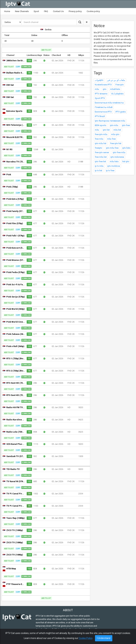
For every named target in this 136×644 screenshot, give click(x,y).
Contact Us (58, 11)
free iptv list (116, 143)
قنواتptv (99, 80)
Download (26, 67)
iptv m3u (114, 125)
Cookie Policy (85, 638)
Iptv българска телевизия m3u (110, 121)
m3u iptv (115, 134)
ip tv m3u (99, 166)
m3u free (111, 139)
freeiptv (98, 148)
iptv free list (100, 161)
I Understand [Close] (104, 638)
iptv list (106, 130)
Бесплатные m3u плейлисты (109, 103)
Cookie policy (93, 11)
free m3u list (101, 157)
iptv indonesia (117, 157)
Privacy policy (75, 11)
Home (7, 11)
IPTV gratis (121, 112)
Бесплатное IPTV (103, 112)
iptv (105, 89)
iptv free (126, 125)
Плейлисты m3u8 (104, 107)
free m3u (99, 139)
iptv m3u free (112, 148)
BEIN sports (100, 125)
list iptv (126, 161)
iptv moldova (114, 166)
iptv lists (126, 148)
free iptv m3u (101, 134)
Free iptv (120, 85)
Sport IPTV (100, 98)
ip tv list (98, 171)
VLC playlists (117, 94)
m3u (97, 89)
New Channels (22, 11)
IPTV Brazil (100, 116)
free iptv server (102, 152)
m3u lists (114, 161)
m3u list (117, 130)
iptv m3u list (101, 143)
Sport (36, 11)
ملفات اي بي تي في (116, 80)
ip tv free (110, 171)
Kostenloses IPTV (103, 85)
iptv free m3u (119, 152)
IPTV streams (101, 94)
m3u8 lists (115, 89)
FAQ (46, 11)
